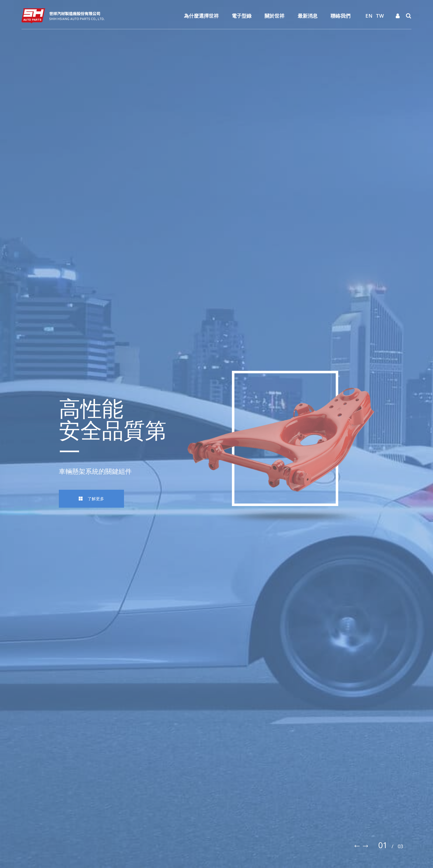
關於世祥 (274, 16)
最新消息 (308, 16)
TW (380, 16)
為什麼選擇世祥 (201, 16)
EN (369, 16)
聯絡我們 (340, 16)
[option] (216, 434)
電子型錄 (242, 16)
